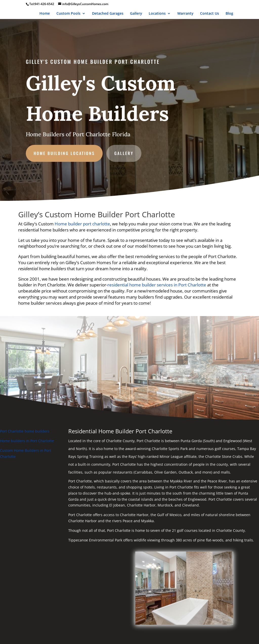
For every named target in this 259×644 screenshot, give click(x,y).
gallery (124, 152)
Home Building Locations (66, 152)
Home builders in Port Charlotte (27, 441)
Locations (157, 14)
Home (45, 14)
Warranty (185, 14)
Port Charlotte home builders (25, 431)
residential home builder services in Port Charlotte (157, 285)
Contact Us (210, 14)
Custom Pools (68, 14)
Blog (229, 14)
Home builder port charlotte (82, 224)
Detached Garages (108, 14)
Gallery (136, 14)
